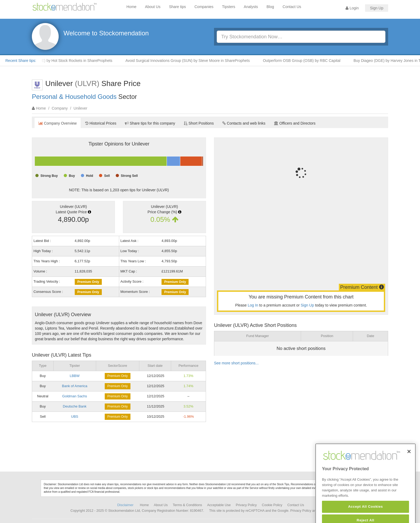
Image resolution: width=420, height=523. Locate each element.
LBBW (75, 376)
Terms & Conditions (187, 505)
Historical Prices (101, 123)
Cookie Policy (272, 505)
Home (131, 7)
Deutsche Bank (75, 406)
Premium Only (88, 282)
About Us (153, 7)
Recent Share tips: (21, 61)
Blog (270, 7)
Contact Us (292, 7)
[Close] (409, 462)
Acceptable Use (219, 505)
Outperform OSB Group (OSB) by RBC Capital (304, 61)
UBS (75, 416)
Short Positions (199, 123)
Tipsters (229, 7)
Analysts (251, 7)
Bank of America (75, 386)
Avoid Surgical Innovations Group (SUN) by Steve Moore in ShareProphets (190, 61)
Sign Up (377, 8)
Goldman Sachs (75, 396)
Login (352, 8)
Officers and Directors (295, 123)
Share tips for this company (150, 123)
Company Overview (58, 123)
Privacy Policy (246, 505)
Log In (253, 305)
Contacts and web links (244, 123)
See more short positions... (236, 363)
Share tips (177, 7)
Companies (204, 7)
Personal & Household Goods (74, 97)
